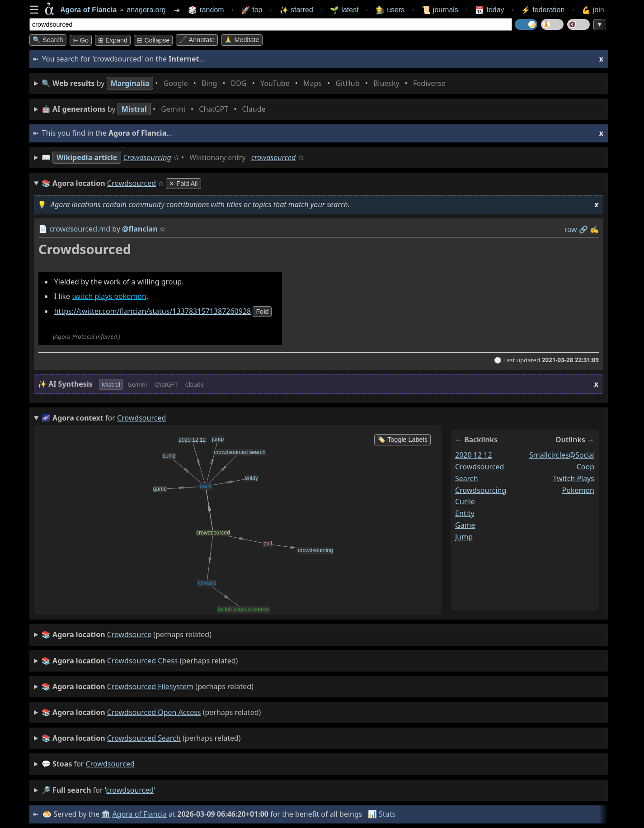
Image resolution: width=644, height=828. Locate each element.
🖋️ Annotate (197, 40)
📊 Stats (382, 814)
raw (571, 229)
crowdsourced (274, 157)
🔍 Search (48, 40)
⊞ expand (113, 40)
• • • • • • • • (245, 83)
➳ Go (81, 40)
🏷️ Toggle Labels (402, 440)
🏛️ (106, 814)
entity (465, 514)
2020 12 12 (474, 455)
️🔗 (583, 229)
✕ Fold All (183, 184)
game (465, 525)
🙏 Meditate (242, 40)
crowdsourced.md (80, 229)
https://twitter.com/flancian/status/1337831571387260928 (153, 312)
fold (262, 312)
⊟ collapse (153, 40)
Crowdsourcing (147, 157)
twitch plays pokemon (109, 297)
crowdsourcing (481, 490)
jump (464, 537)
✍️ (594, 229)
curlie (465, 502)
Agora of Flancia (140, 814)
